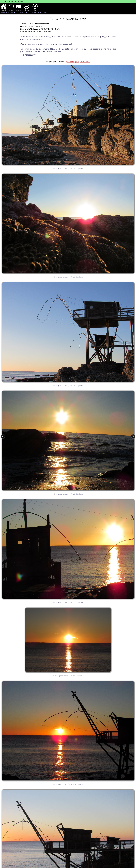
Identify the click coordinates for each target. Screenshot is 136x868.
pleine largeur (72, 62)
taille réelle (85, 62)
